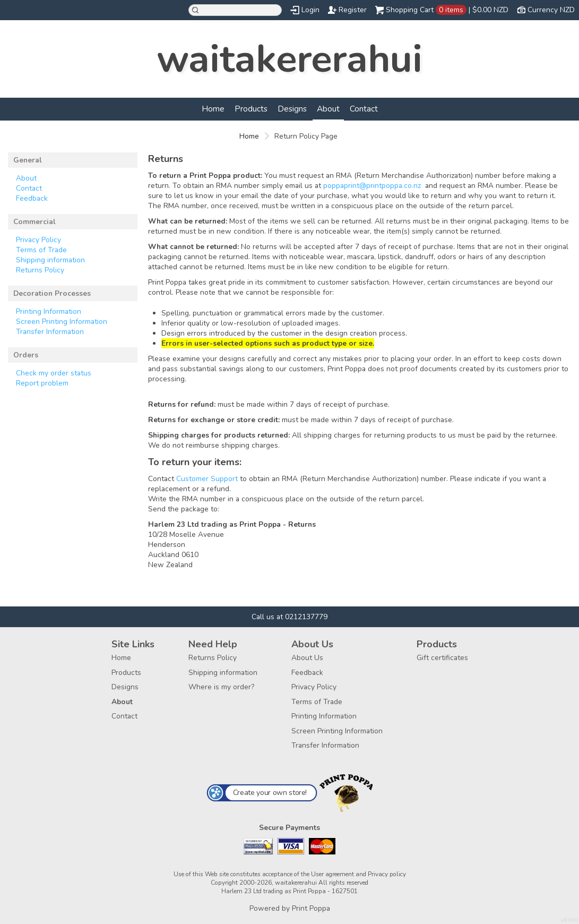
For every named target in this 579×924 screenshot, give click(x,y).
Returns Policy (40, 270)
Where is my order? (221, 687)
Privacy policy (387, 874)
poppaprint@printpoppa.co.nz (372, 186)
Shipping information (50, 260)
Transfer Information (50, 332)
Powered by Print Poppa (290, 908)
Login (310, 10)
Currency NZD (551, 10)
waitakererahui (289, 59)
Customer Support (207, 479)
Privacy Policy (38, 240)
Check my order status (54, 373)
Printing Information (49, 311)
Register (353, 10)
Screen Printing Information (62, 322)
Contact (364, 109)
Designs (292, 109)
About (328, 109)
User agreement (332, 874)
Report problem (42, 383)
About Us (307, 658)
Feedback (32, 198)
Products (251, 109)
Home (213, 109)
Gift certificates (442, 658)
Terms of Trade (41, 250)
